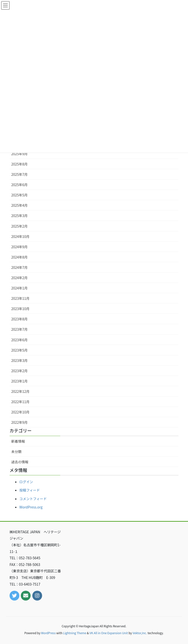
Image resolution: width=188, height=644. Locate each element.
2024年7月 (19, 267)
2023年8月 (19, 319)
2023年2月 (19, 371)
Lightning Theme (75, 633)
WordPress (48, 633)
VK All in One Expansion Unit (109, 633)
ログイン (26, 482)
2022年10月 (20, 412)
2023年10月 (20, 309)
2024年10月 (20, 236)
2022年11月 (20, 402)
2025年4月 (19, 205)
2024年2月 (19, 278)
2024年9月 (19, 247)
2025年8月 (19, 164)
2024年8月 (19, 257)
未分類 (16, 452)
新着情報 (18, 441)
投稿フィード (30, 490)
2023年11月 (20, 298)
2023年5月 (19, 350)
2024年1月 (19, 288)
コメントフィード (33, 499)
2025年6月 (19, 185)
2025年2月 (19, 226)
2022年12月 (20, 391)
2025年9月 (19, 154)
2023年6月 (19, 340)
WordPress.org (31, 507)
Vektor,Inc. (140, 633)
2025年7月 (19, 174)
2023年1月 (19, 381)
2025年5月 (19, 195)
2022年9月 (19, 422)
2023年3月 (19, 360)
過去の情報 (20, 462)
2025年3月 (19, 216)
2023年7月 (19, 329)
